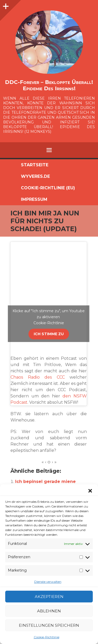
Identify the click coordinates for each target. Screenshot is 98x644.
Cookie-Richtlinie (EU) (48, 188)
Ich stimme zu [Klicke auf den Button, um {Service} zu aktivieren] (49, 334)
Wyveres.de (35, 176)
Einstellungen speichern (49, 625)
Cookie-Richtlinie (47, 637)
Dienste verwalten (48, 582)
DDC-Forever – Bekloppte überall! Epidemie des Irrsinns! (49, 85)
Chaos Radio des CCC (38, 377)
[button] (90, 491)
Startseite (35, 165)
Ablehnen (49, 611)
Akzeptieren (49, 597)
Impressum (34, 199)
